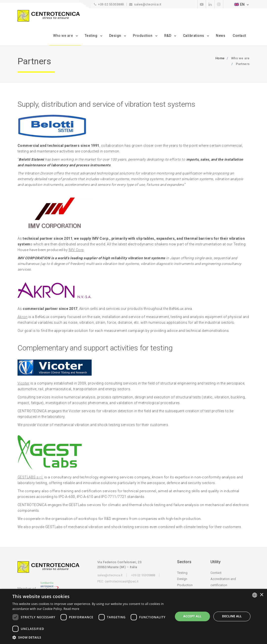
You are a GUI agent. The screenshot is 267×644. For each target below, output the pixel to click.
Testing (182, 573)
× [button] (261, 595)
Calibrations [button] (194, 36)
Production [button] (143, 36)
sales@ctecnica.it (148, 4)
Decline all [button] (232, 616)
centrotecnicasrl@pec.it (122, 581)
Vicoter (24, 383)
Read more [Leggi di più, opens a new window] (71, 609)
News (221, 36)
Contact (239, 36)
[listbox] (255, 595)
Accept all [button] (192, 616)
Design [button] (116, 36)
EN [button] (240, 4)
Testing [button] (92, 36)
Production (185, 585)
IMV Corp (76, 250)
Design (182, 579)
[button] (90, 637)
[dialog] (133, 616)
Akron (23, 317)
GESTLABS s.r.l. (31, 477)
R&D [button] (168, 36)
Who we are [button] (63, 36)
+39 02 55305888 (111, 4)
